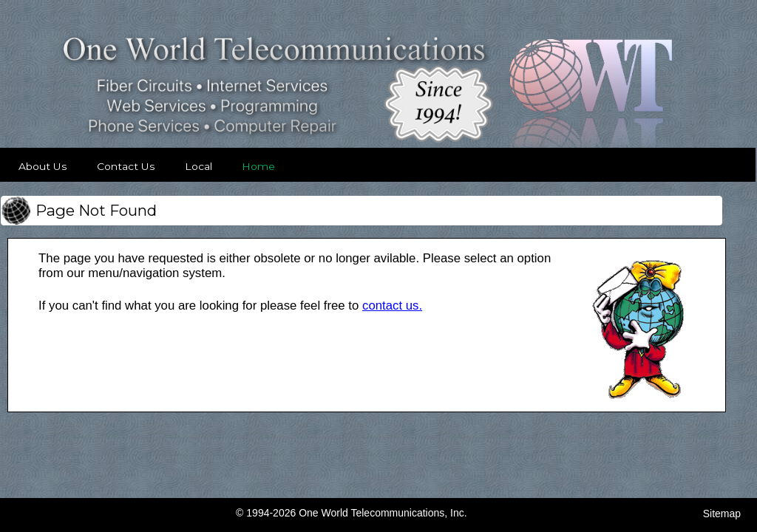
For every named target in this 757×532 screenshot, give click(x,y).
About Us (43, 166)
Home (258, 166)
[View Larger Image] (639, 398)
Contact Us (126, 166)
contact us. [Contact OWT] (392, 306)
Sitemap (722, 514)
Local (198, 166)
